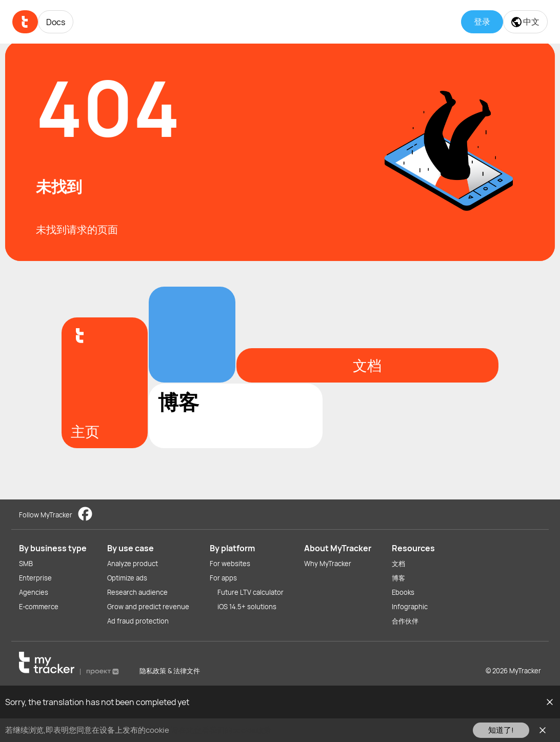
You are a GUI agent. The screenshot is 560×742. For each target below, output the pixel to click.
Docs (56, 22)
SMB (26, 564)
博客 (398, 578)
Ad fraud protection (138, 621)
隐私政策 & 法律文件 (170, 671)
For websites (230, 564)
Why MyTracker (328, 564)
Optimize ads (127, 578)
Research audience (137, 592)
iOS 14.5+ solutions (247, 607)
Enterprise (35, 578)
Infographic (410, 607)
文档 (398, 564)
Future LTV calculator (251, 592)
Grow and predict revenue (148, 607)
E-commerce (39, 607)
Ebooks (403, 592)
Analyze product (133, 564)
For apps (223, 578)
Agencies (34, 592)
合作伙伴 (405, 621)
